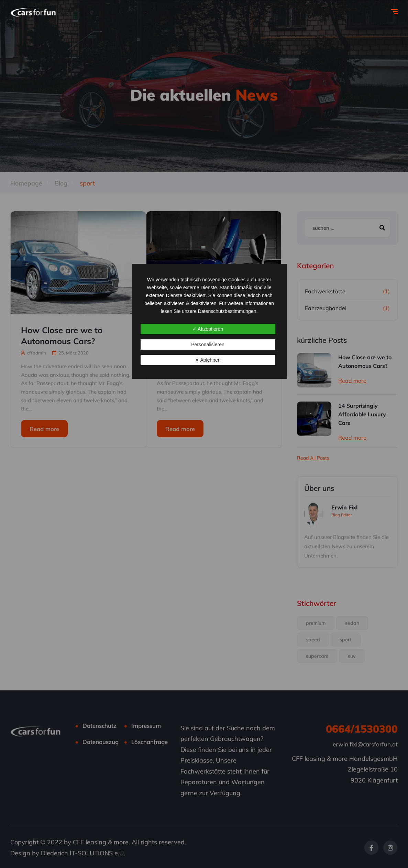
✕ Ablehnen (208, 360)
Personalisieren (208, 345)
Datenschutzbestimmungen (227, 311)
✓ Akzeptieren (208, 329)
